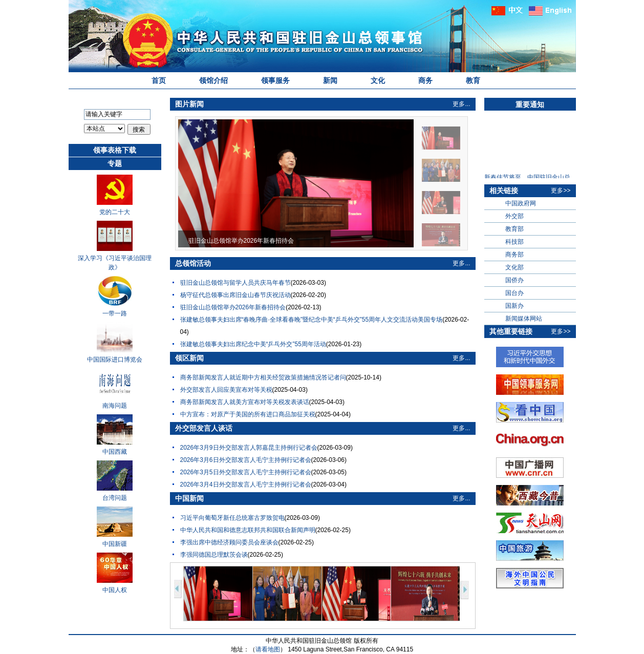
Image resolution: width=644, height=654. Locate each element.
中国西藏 (115, 452)
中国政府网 (521, 203)
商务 (425, 80)
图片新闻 (189, 104)
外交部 (514, 216)
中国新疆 (115, 544)
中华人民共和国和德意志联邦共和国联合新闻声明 (248, 530)
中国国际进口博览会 (115, 360)
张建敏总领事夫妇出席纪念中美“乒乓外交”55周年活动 (253, 344)
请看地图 (268, 649)
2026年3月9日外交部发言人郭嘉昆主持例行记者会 (249, 448)
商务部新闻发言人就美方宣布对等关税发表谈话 (245, 402)
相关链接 (504, 191)
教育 (473, 80)
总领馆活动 (193, 263)
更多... (461, 104)
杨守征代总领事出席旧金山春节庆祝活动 (235, 295)
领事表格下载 (115, 150)
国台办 (514, 293)
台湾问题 (115, 498)
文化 (378, 80)
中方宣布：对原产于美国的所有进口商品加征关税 (248, 414)
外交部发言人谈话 (204, 428)
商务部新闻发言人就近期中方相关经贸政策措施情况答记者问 (263, 377)
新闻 (330, 80)
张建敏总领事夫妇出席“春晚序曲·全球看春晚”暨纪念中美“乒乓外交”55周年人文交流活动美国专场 (312, 320)
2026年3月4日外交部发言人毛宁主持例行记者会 (246, 484)
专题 (115, 163)
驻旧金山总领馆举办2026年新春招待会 (233, 307)
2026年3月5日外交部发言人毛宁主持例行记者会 (246, 472)
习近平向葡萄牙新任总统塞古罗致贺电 (232, 518)
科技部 (514, 242)
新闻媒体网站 (524, 319)
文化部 (514, 267)
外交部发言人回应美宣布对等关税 (226, 390)
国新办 (514, 306)
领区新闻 (189, 358)
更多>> (561, 191)
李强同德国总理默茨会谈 (214, 555)
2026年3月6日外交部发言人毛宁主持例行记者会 (246, 460)
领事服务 (275, 80)
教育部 (514, 229)
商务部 (514, 255)
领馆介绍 (213, 80)
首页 (159, 80)
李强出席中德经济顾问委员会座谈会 (229, 542)
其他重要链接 (511, 331)
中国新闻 (189, 498)
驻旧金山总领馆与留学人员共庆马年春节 (235, 283)
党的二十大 (115, 212)
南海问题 (115, 406)
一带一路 (115, 313)
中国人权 (115, 590)
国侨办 (514, 280)
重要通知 (530, 104)
